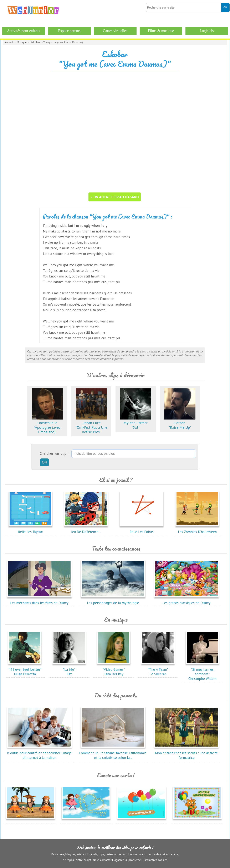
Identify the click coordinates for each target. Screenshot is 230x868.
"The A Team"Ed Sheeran (158, 669)
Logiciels (207, 31)
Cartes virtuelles (115, 31)
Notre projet (83, 860)
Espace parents (69, 31)
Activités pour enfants (24, 31)
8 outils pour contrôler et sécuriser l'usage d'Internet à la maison (39, 753)
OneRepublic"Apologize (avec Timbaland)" (47, 425)
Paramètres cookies (155, 860)
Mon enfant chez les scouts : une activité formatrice (186, 753)
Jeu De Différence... (86, 530)
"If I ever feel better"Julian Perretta (25, 669)
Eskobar (35, 42)
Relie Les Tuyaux (30, 530)
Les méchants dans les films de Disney (39, 601)
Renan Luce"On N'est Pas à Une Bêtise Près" (91, 425)
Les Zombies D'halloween (197, 530)
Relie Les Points (142, 530)
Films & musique (161, 31)
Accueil (9, 42)
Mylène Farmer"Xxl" (136, 423)
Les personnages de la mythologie (113, 601)
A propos (68, 860)
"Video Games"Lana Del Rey (114, 669)
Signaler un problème (127, 860)
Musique (22, 42)
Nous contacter (102, 860)
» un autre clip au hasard (115, 197)
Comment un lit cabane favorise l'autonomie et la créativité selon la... (113, 753)
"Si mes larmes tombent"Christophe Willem (202, 672)
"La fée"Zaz (69, 669)
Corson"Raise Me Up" (180, 423)
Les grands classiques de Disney (186, 601)
